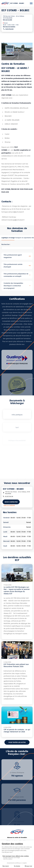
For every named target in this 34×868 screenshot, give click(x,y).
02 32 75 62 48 (9, 29)
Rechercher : (6, 244)
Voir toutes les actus (17, 742)
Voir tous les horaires (9, 27)
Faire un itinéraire (9, 505)
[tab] (8, 238)
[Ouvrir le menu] (31, 3)
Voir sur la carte (7, 20)
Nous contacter (11, 502)
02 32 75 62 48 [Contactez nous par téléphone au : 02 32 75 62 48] (9, 496)
